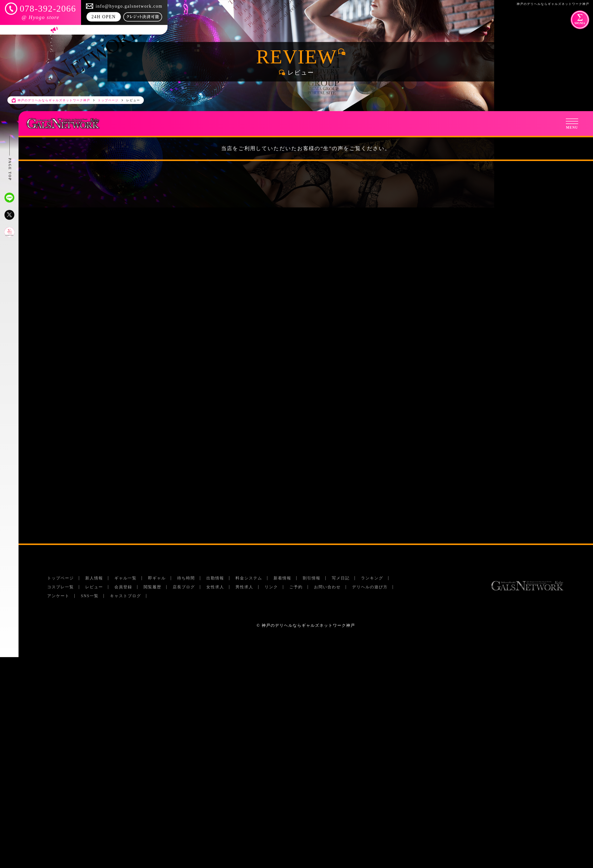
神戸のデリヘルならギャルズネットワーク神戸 (308, 625)
